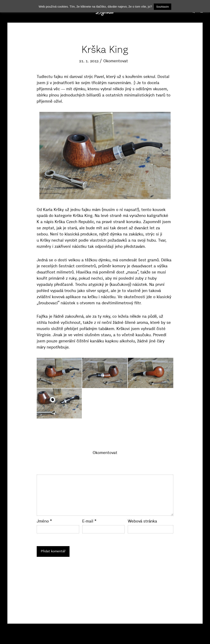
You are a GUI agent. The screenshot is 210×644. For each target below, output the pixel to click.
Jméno (44, 521)
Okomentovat (116, 61)
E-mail (89, 521)
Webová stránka (142, 521)
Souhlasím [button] (163, 7)
